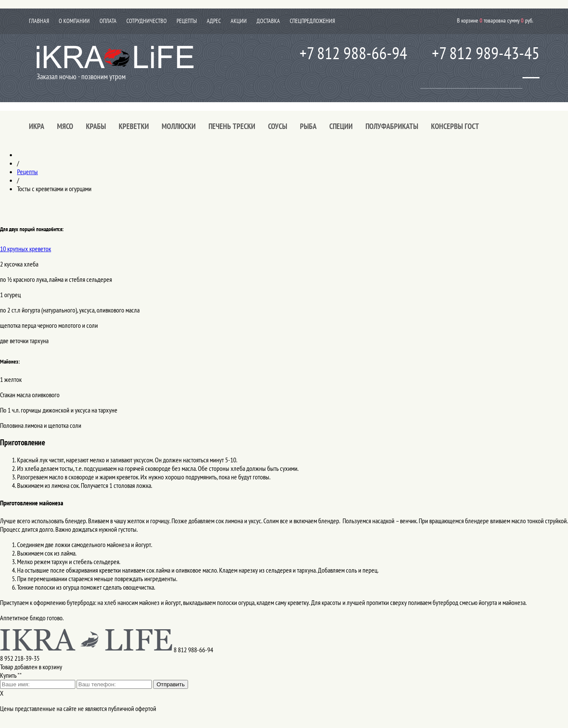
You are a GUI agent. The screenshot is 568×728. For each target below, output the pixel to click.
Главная (39, 21)
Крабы (96, 126)
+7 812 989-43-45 (486, 53)
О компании (74, 21)
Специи (341, 126)
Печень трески (232, 126)
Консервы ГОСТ (455, 126)
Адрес (214, 21)
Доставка (268, 21)
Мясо (65, 126)
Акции (239, 21)
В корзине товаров (495, 20)
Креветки (134, 126)
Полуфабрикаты (392, 126)
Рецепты (187, 21)
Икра (37, 126)
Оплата (108, 21)
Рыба (308, 126)
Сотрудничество (147, 21)
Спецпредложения (312, 21)
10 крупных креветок (26, 249)
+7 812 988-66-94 (353, 53)
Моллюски (179, 126)
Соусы (278, 126)
